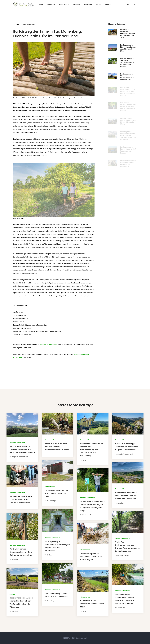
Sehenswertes (64, 4)
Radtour (12, 594)
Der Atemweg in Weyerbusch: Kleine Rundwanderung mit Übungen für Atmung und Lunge (93, 506)
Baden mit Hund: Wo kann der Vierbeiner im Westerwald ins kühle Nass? (57, 447)
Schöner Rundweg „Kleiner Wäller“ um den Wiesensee (56, 595)
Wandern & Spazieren (17, 443)
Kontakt (108, 4)
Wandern (77, 4)
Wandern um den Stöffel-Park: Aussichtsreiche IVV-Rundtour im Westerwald (126, 496)
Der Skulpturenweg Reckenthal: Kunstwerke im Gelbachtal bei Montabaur (21, 552)
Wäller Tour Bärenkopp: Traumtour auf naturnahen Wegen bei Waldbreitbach (126, 447)
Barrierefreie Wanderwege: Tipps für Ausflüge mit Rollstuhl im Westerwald (21, 499)
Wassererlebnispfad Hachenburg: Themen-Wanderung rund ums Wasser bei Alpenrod (125, 599)
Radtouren (88, 4)
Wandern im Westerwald (49, 345)
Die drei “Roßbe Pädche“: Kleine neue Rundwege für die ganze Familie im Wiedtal (22, 449)
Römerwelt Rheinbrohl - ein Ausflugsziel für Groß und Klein (57, 493)
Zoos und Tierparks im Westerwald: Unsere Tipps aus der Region (91, 557)
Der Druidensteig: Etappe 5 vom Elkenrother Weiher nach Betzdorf (127, 77)
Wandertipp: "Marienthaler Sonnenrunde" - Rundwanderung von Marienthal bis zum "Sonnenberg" (91, 450)
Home (41, 4)
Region (99, 4)
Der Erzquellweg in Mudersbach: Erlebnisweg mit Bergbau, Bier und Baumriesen (57, 546)
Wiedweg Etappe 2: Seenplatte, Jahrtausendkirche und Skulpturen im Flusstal (127, 62)
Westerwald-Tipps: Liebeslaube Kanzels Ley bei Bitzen (92, 604)
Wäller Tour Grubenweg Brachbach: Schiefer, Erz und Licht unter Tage (128, 34)
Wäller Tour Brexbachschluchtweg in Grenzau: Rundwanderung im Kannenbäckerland (128, 547)
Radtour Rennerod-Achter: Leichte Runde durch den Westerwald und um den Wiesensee (21, 602)
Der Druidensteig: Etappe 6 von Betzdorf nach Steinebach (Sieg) (128, 48)
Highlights (51, 4)
